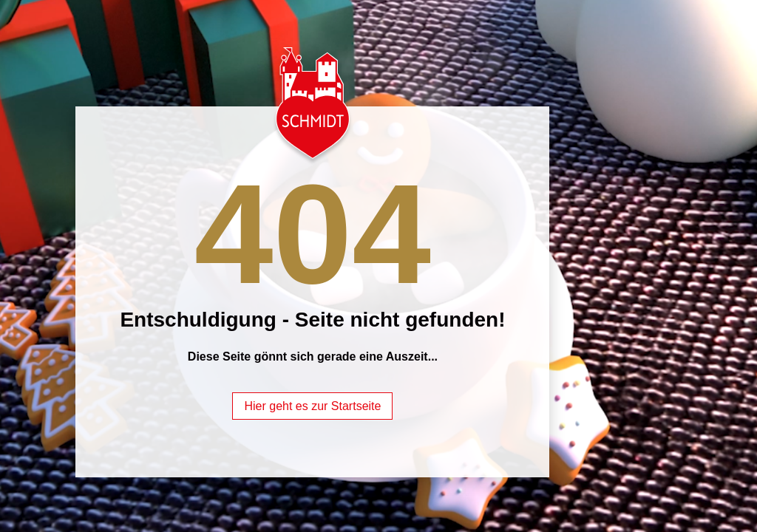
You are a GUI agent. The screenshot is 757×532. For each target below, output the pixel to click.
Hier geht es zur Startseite (312, 406)
